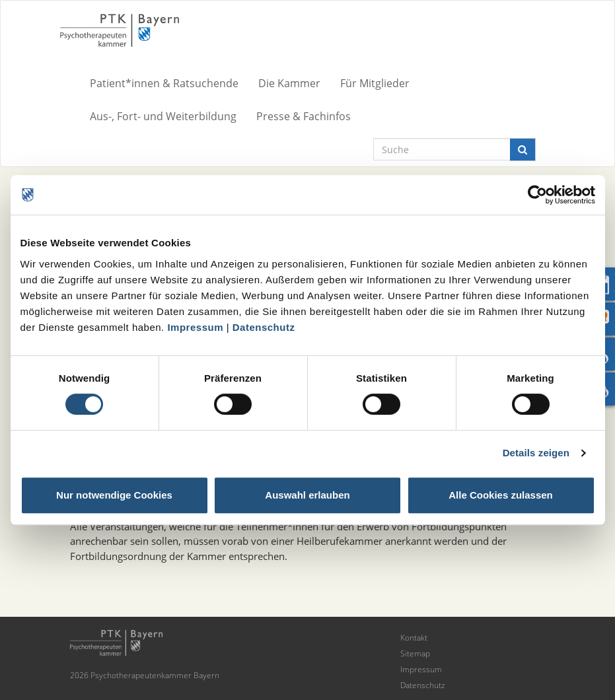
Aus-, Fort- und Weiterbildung (163, 116)
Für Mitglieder (375, 83)
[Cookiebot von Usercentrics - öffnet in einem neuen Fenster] (537, 195)
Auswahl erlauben (307, 495)
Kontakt (414, 638)
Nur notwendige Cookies (114, 495)
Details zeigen (536, 453)
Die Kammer (289, 83)
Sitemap (415, 653)
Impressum (195, 327)
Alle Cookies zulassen (501, 495)
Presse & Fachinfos (304, 116)
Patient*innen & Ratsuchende (164, 83)
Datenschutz (264, 327)
